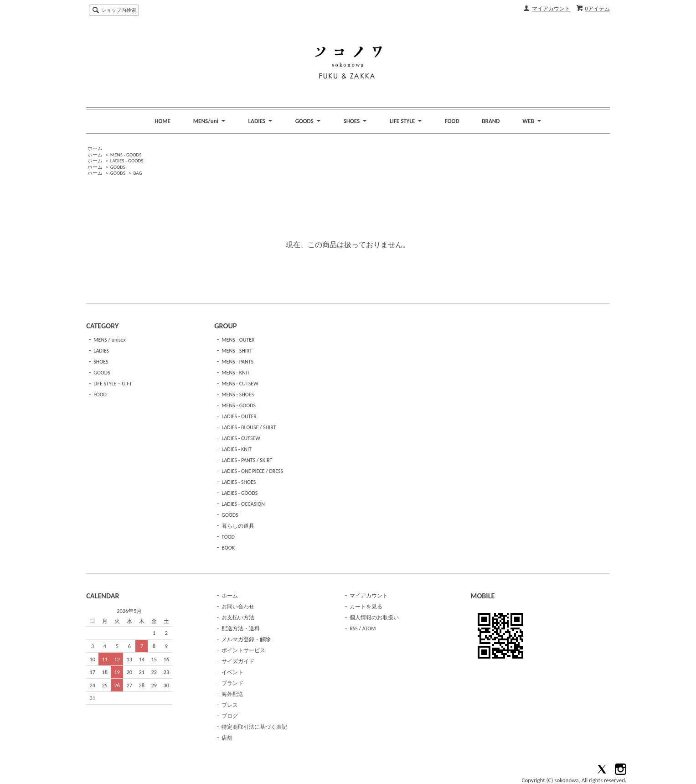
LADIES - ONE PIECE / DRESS (252, 471)
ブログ (230, 716)
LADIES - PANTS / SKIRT (247, 460)
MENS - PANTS (237, 362)
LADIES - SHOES (239, 482)
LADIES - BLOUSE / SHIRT (249, 427)
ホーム (95, 148)
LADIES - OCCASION (243, 504)
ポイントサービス (243, 650)
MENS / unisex (109, 340)
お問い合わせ (238, 607)
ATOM (369, 628)
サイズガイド (238, 661)
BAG (137, 173)
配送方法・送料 (241, 628)
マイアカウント (551, 9)
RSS (353, 628)
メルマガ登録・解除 (246, 639)
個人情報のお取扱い (374, 618)
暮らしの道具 (238, 526)
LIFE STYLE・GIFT (113, 384)
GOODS (118, 167)
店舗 (227, 738)
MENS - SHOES (238, 395)
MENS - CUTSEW (240, 384)
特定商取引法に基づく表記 (254, 727)
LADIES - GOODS (127, 161)
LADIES (101, 351)
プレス (230, 705)
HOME (162, 121)
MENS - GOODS (126, 155)
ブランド (232, 683)
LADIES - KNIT (237, 449)
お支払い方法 (238, 618)
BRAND (491, 121)
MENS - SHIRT (237, 351)
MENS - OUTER (238, 340)
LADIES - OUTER (239, 416)
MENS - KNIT (235, 373)
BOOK (228, 548)
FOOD (452, 121)
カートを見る (366, 607)
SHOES (101, 362)
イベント (232, 672)
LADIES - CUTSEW (241, 438)
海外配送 (232, 694)
